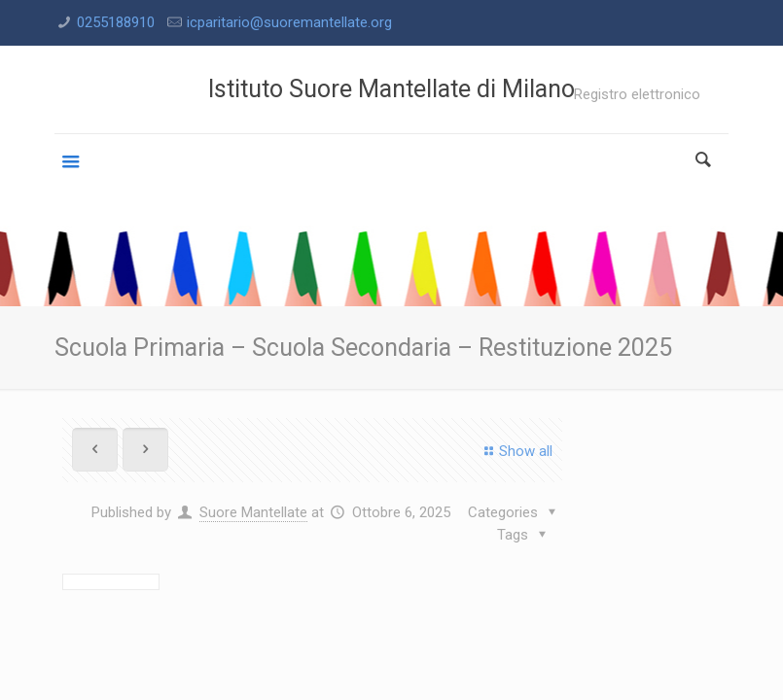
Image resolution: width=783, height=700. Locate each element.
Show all (516, 451)
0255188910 (116, 22)
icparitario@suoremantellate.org (289, 22)
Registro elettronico (637, 95)
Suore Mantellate (253, 512)
